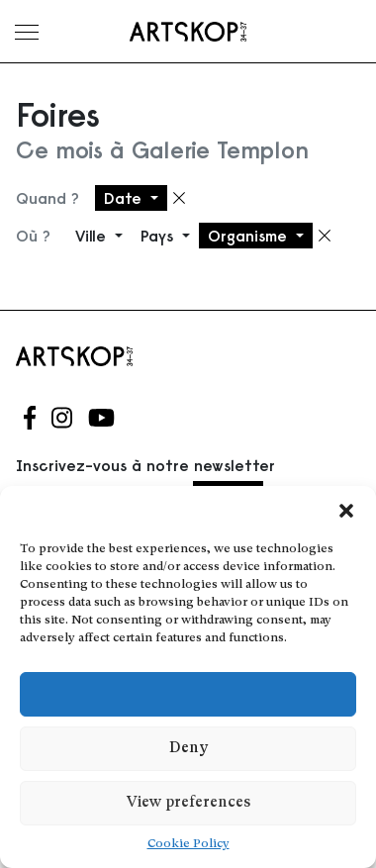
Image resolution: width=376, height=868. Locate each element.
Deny (188, 749)
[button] (346, 511)
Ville (93, 236)
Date (125, 198)
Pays (159, 236)
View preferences (188, 803)
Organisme (250, 236)
